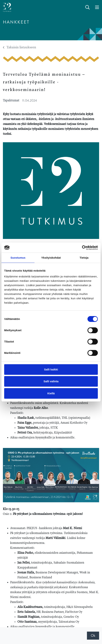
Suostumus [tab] (18, 258)
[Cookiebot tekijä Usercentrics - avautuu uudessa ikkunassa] (82, 248)
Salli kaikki (51, 369)
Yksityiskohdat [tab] (51, 258)
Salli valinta (51, 381)
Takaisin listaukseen (20, 47)
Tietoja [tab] (84, 258)
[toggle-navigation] (97, 7)
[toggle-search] (87, 7)
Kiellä (51, 393)
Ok (93, 636)
